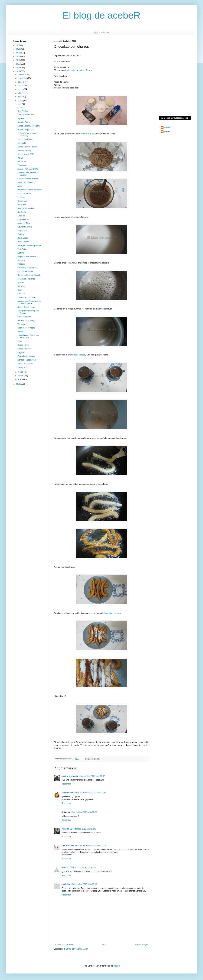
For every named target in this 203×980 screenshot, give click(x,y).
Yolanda (65, 829)
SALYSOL (22, 286)
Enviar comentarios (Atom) (77, 949)
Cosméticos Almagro (26, 328)
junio (20, 97)
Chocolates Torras (25, 271)
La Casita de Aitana (70, 846)
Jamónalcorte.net (25, 194)
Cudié (20, 290)
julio (20, 93)
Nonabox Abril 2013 (26, 154)
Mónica (65, 868)
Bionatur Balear (24, 122)
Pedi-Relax (22, 249)
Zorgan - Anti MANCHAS (28, 169)
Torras (89, 70)
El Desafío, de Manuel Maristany (27, 134)
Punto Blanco (23, 242)
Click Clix (21, 294)
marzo (21, 372)
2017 (18, 56)
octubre (21, 82)
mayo (21, 101)
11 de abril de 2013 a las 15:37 (92, 776)
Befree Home (23, 345)
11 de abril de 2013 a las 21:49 (93, 846)
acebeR (167, 127)
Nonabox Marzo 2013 (27, 360)
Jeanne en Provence (26, 279)
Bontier (20, 332)
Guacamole (22, 201)
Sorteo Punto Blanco (26, 182)
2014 (18, 68)
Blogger (117, 966)
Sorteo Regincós (25, 349)
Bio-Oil (20, 158)
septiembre (23, 86)
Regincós (21, 352)
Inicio (104, 944)
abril (20, 104)
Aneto (20, 186)
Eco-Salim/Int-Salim (26, 115)
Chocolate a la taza (76, 70)
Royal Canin (23, 238)
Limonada (22, 143)
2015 (18, 64)
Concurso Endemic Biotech (29, 275)
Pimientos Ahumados (26, 356)
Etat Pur (21, 234)
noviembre (23, 78)
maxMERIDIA (23, 220)
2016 (18, 60)
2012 (18, 384)
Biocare (21, 283)
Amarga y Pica (24, 223)
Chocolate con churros (27, 268)
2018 (18, 53)
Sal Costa (22, 212)
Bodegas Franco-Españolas (29, 245)
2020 (18, 45)
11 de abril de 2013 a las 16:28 (84, 812)
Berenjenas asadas (26, 208)
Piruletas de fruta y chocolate (30, 190)
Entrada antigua (142, 944)
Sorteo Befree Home (26, 307)
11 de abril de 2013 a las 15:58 (93, 793)
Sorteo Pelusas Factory (27, 147)
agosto (21, 89)
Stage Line (22, 231)
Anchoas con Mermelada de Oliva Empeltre (29, 302)
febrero (21, 376)
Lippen (20, 107)
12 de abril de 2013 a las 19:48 (83, 868)
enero (21, 379)
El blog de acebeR (101, 15)
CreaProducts (23, 111)
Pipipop (21, 119)
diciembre (22, 75)
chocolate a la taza (87, 134)
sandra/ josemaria (70, 776)
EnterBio (21, 216)
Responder (66, 784)
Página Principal (101, 33)
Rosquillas (22, 205)
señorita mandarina (70, 793)
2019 (18, 49)
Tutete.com (22, 165)
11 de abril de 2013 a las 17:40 (83, 829)
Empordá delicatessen (27, 257)
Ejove (20, 341)
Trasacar (21, 324)
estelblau (66, 884)
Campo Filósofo (24, 317)
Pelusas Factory (24, 150)
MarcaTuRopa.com (26, 130)
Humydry (21, 260)
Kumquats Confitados (27, 297)
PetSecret (22, 162)
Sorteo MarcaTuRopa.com (29, 126)
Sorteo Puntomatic (25, 364)
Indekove (21, 197)
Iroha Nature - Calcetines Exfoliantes (28, 336)
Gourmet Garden (25, 227)
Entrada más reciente (64, 944)
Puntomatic (22, 367)
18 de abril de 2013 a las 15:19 (84, 884)
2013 (18, 71)
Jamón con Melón (25, 139)
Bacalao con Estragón (27, 320)
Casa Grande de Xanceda (28, 179)
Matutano (21, 264)
